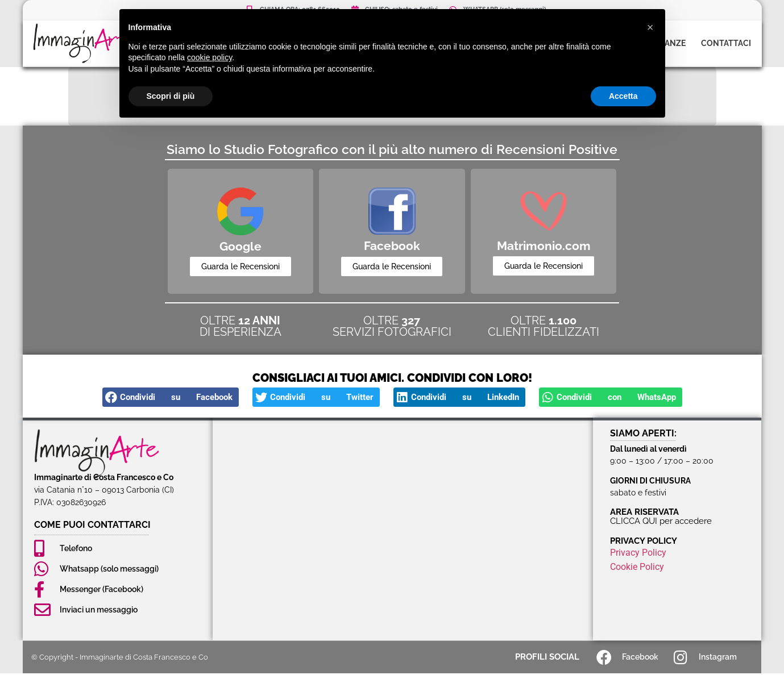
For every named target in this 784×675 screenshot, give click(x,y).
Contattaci (726, 43)
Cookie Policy (637, 568)
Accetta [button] (623, 96)
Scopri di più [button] (171, 96)
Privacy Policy (638, 554)
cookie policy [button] (210, 57)
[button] (171, 399)
